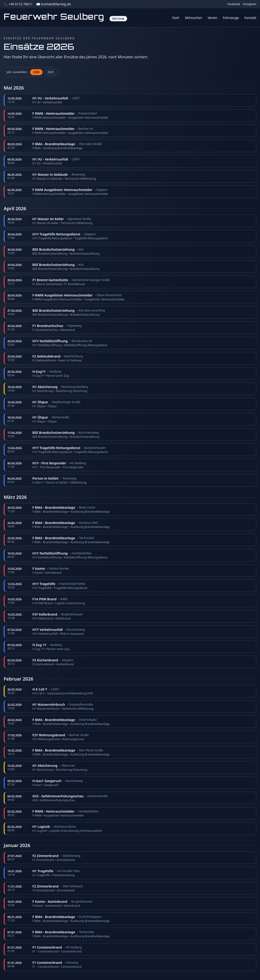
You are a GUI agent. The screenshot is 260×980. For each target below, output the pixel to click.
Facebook (234, 4)
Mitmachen (194, 18)
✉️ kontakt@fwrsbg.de (53, 4)
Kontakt (250, 18)
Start (176, 18)
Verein (213, 18)
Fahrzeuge (231, 18)
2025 (51, 72)
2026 (36, 72)
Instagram (250, 4)
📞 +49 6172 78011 (18, 4)
